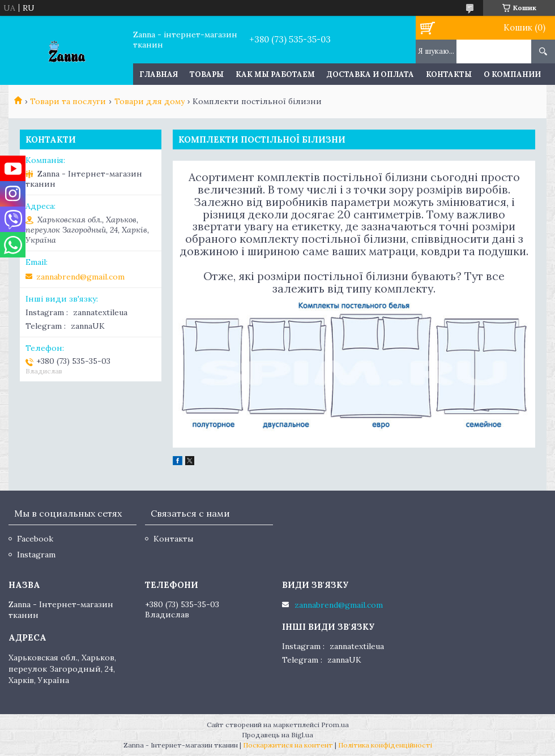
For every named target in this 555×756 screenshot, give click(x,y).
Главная (159, 74)
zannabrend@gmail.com (80, 277)
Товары (207, 74)
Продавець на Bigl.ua (277, 735)
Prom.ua (335, 725)
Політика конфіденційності (385, 745)
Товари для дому (150, 101)
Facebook (35, 539)
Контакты (449, 74)
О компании (512, 74)
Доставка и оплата (370, 74)
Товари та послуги (68, 101)
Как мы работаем (275, 74)
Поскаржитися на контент (288, 745)
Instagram (36, 555)
